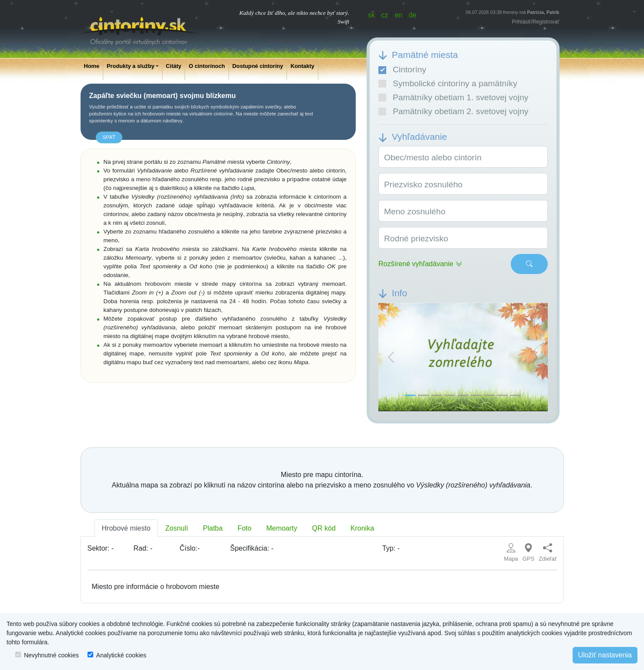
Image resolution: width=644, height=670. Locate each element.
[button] (391, 357)
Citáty (174, 66)
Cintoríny (402, 69)
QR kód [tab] (324, 528)
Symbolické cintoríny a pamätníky (448, 83)
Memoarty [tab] (282, 528)
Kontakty (302, 66)
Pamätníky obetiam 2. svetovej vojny (453, 111)
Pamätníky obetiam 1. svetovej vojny (453, 97)
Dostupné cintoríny (258, 66)
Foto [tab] (244, 528)
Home (92, 66)
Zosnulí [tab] (177, 528)
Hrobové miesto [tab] (126, 528)
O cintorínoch (207, 66)
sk (371, 15)
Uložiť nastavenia (605, 655)
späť (109, 137)
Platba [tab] (213, 528)
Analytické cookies (121, 655)
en (398, 15)
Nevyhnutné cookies (51, 655)
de (413, 15)
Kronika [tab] (362, 528)
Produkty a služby (131, 66)
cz (385, 15)
